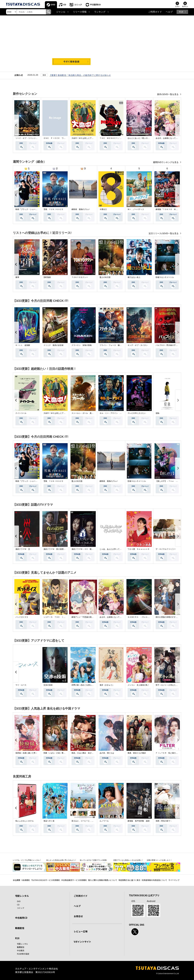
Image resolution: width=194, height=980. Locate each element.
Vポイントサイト (82, 942)
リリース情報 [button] (80, 12)
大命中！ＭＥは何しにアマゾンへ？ (86, 138)
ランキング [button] (100, 12)
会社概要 (17, 880)
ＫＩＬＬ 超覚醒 (23, 345)
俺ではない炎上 (134, 277)
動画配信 (20, 928)
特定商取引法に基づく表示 (129, 880)
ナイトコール (21, 413)
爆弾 (17, 277)
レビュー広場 (81, 931)
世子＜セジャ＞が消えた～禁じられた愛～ (173, 685)
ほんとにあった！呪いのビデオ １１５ (144, 138)
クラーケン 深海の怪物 (82, 345)
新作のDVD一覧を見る (168, 94)
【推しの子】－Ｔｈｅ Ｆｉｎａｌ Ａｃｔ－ (175, 481)
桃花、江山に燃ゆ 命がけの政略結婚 (87, 753)
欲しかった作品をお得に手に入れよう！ (61, 860)
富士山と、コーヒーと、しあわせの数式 (88, 821)
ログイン (185, 6)
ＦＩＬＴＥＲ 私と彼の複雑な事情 (170, 753)
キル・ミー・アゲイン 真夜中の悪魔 (115, 413)
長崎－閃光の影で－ (164, 821)
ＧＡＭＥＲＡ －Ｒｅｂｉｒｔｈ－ (142, 617)
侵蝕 (157, 413)
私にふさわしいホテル (25, 821)
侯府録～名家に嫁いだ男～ (26, 753)
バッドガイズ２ (22, 617)
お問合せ (78, 916)
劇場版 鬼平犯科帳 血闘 (139, 821)
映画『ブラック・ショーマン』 (28, 209)
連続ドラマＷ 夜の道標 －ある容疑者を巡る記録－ (65, 549)
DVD (53, 5)
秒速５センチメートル (165, 277)
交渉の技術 (48, 685)
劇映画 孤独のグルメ (81, 209)
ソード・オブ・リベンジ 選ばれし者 (31, 138)
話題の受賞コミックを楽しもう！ (159, 860)
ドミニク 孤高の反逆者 (54, 345)
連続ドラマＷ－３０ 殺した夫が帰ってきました (92, 549)
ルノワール (104, 821)
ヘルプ (169, 12)
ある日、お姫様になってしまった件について (174, 138)
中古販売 (21, 950)
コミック (78, 5)
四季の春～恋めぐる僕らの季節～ (85, 685)
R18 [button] (181, 12)
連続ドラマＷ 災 (23, 549)
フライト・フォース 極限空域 (112, 345)
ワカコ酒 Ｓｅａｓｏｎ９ (139, 549)
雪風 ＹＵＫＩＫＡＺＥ (54, 209)
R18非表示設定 (23, 954)
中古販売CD (95, 5)
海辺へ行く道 (49, 821)
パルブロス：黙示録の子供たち (168, 345)
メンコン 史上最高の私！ (139, 685)
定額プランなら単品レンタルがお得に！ (128, 860)
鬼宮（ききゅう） (107, 685)
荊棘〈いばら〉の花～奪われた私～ (58, 753)
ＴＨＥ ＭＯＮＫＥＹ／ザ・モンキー (115, 138)
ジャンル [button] (61, 12)
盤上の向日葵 (105, 277)
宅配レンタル (22, 944)
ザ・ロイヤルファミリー (166, 549)
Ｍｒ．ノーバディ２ (136, 209)
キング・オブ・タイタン (138, 345)
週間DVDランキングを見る (166, 162)
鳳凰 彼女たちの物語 (137, 753)
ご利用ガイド (155, 12)
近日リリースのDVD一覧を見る (164, 233)
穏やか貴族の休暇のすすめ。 (167, 617)
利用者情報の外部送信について (154, 880)
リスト (177, 6)
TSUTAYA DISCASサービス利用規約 (46, 880)
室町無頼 (47, 277)
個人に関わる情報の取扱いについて (103, 880)
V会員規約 (26, 880)
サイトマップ (174, 880)
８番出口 (103, 209)
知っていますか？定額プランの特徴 (93, 860)
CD (65, 5)
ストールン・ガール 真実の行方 (85, 413)
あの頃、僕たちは (107, 753)
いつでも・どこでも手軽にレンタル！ (27, 860)
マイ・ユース (21, 685)
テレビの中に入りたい (137, 413)
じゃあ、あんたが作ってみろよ (112, 549)
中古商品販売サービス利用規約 (74, 880)
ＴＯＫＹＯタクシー (80, 277)
